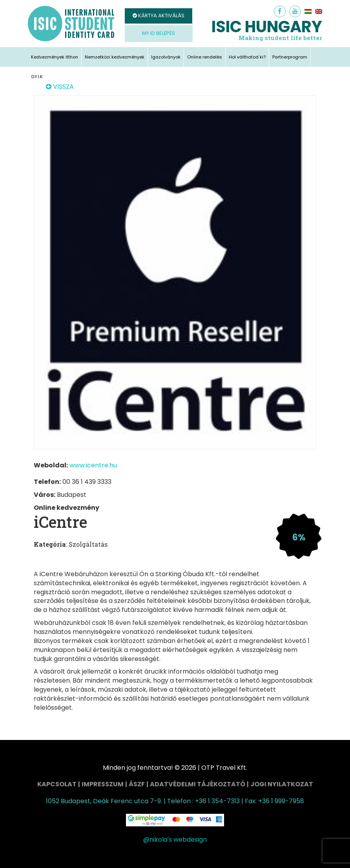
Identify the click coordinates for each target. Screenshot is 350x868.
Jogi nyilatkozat (282, 784)
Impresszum (103, 784)
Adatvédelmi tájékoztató (198, 784)
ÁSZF (137, 784)
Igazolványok (166, 57)
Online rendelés (205, 57)
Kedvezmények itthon (55, 57)
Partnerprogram (290, 57)
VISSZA (60, 87)
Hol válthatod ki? (247, 57)
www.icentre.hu (93, 465)
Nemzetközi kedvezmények (115, 57)
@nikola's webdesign (175, 840)
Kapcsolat (57, 784)
